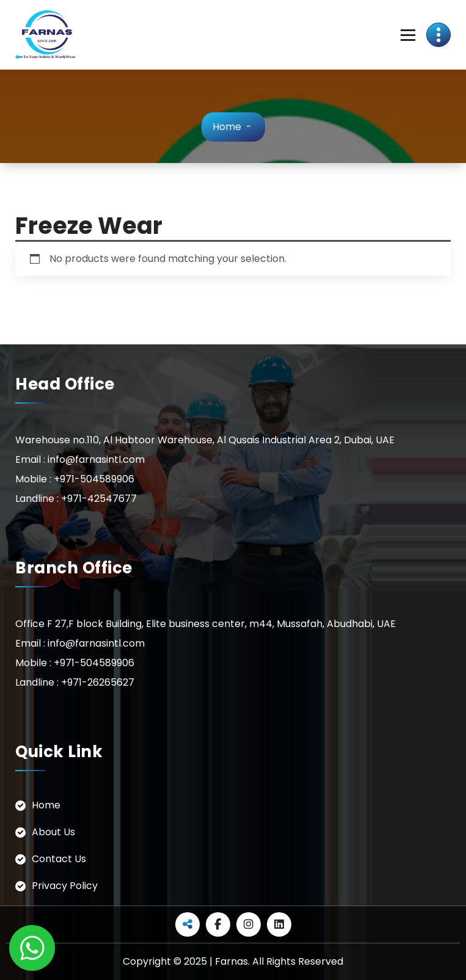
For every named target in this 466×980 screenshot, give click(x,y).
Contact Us (59, 859)
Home (227, 127)
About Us (53, 832)
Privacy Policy (65, 886)
